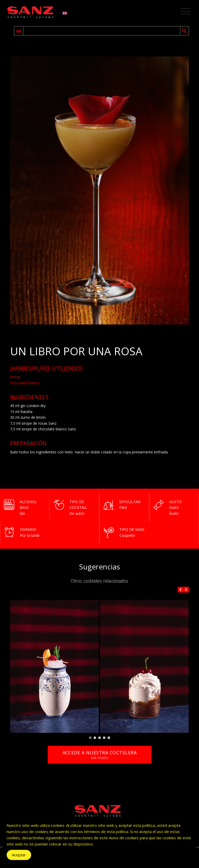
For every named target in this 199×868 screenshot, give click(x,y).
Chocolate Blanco (25, 383)
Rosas (15, 377)
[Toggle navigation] (185, 11)
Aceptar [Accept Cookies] (19, 855)
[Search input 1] (102, 31)
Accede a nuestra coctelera (99, 755)
